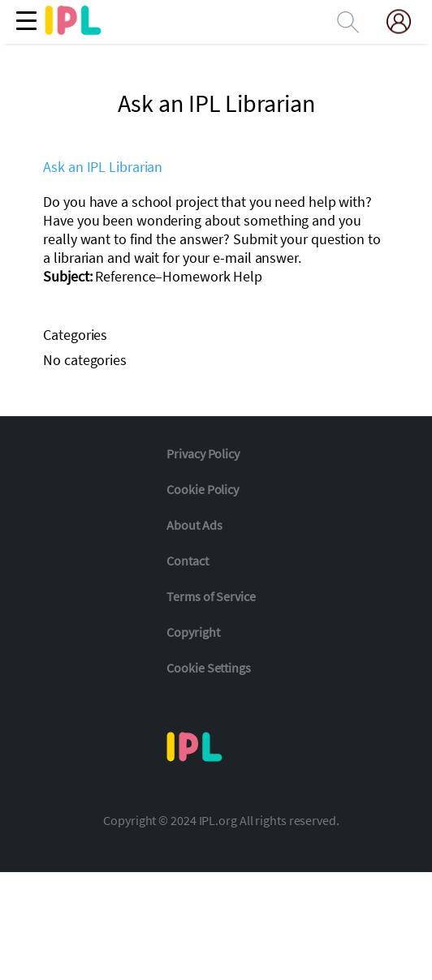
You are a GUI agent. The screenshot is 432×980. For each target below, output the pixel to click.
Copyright (193, 632)
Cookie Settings (209, 668)
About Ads (194, 525)
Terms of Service (211, 596)
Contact (187, 561)
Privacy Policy (203, 453)
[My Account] (405, 21)
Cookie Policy (203, 489)
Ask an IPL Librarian (103, 167)
